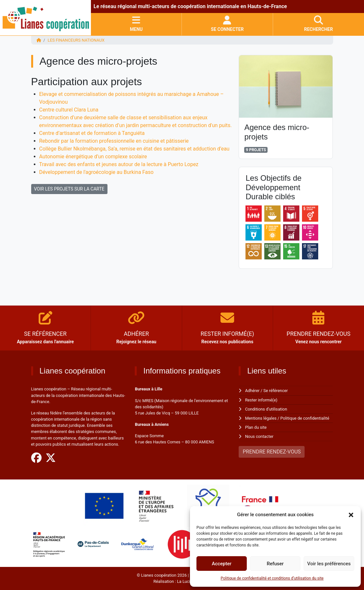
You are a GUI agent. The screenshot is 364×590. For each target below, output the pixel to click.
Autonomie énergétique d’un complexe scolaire (93, 157)
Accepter (221, 564)
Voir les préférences (329, 564)
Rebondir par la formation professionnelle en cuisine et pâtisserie (114, 141)
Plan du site (256, 427)
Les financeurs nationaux (76, 40)
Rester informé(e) (261, 400)
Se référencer (276, 391)
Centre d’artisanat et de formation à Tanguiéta (92, 133)
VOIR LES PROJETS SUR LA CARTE (69, 189)
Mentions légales (261, 418)
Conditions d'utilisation (266, 409)
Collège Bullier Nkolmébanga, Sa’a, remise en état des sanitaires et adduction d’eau (135, 149)
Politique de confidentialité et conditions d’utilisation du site (272, 578)
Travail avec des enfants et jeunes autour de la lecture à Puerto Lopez (119, 164)
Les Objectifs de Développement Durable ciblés (273, 187)
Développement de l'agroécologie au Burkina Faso (97, 172)
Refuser (275, 564)
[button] (351, 515)
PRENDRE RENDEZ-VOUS (272, 452)
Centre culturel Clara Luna (69, 110)
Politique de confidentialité (305, 418)
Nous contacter (259, 436)
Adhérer (252, 391)
